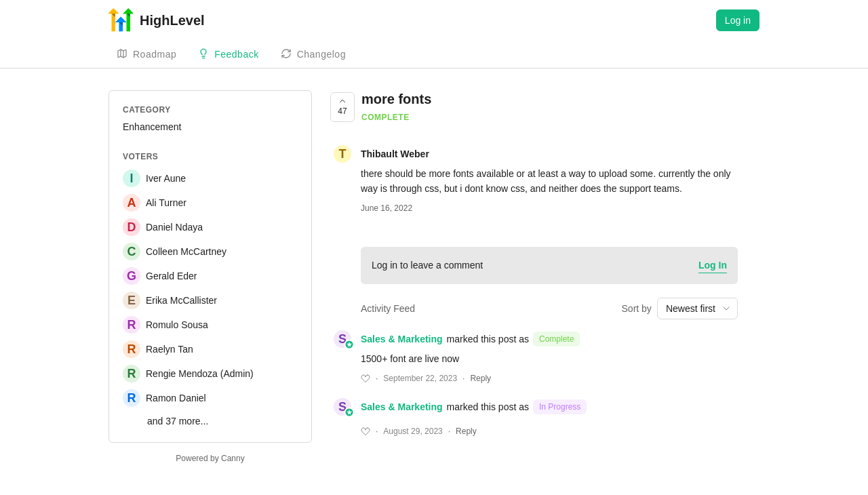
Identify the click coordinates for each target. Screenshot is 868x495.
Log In (713, 265)
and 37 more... (178, 421)
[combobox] (697, 309)
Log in (738, 20)
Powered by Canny (210, 458)
